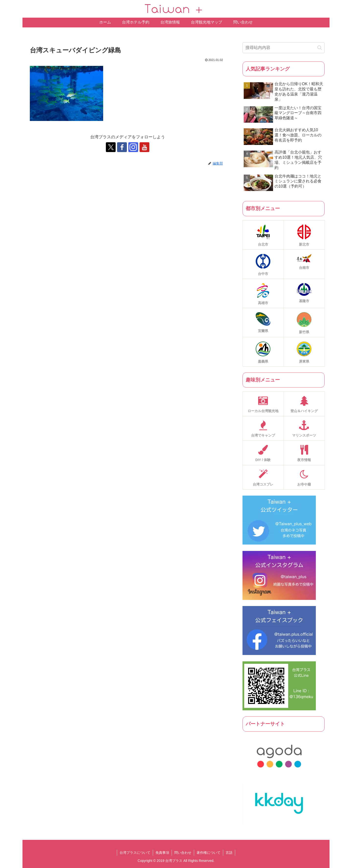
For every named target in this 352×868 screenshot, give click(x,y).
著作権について (209, 853)
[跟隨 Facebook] (122, 147)
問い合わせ (183, 853)
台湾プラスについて (135, 853)
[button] (320, 48)
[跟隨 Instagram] (133, 147)
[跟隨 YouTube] (144, 147)
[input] (284, 48)
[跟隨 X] (111, 147)
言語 (229, 853)
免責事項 (162, 853)
